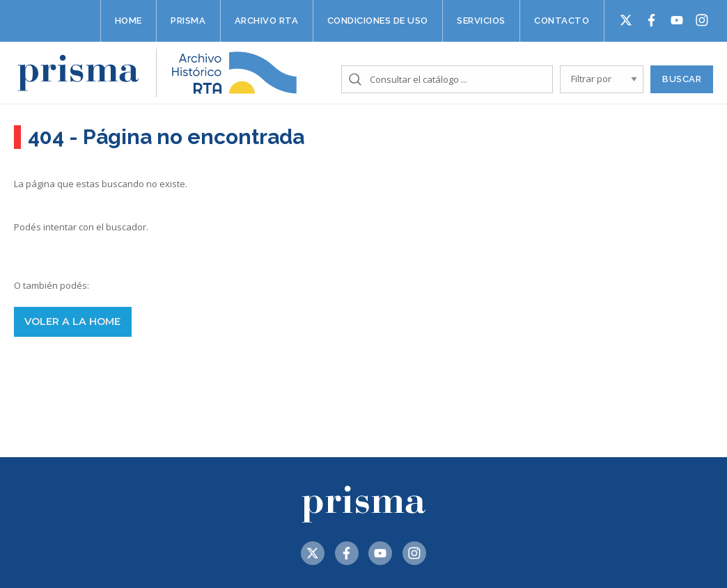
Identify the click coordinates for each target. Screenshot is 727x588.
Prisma (188, 21)
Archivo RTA (267, 21)
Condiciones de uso (378, 21)
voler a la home (72, 321)
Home (128, 21)
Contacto (562, 21)
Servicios (481, 21)
